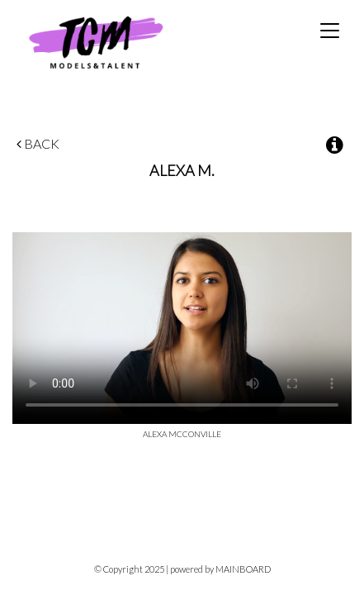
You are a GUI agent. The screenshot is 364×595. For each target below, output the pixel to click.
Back (38, 143)
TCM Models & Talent (123, 42)
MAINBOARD (243, 569)
